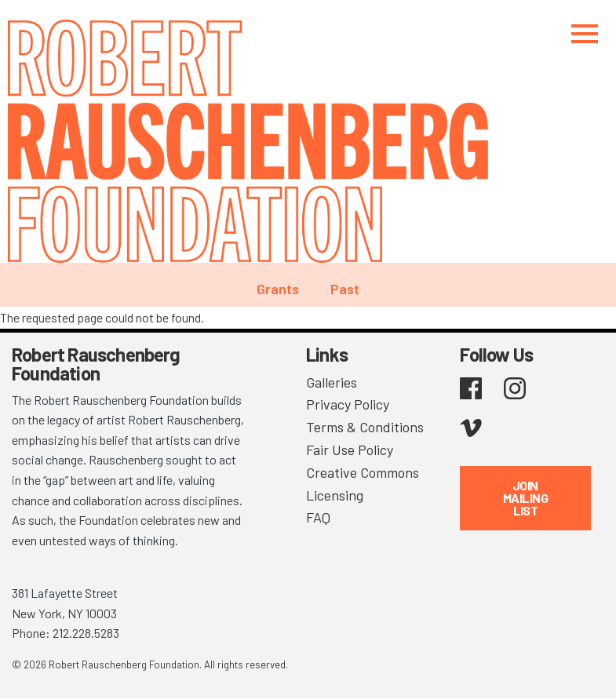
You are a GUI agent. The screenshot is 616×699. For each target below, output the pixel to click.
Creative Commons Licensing (363, 484)
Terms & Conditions (365, 427)
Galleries (332, 382)
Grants (278, 289)
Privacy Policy (348, 404)
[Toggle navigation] (585, 33)
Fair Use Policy (350, 450)
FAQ (318, 517)
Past (345, 289)
